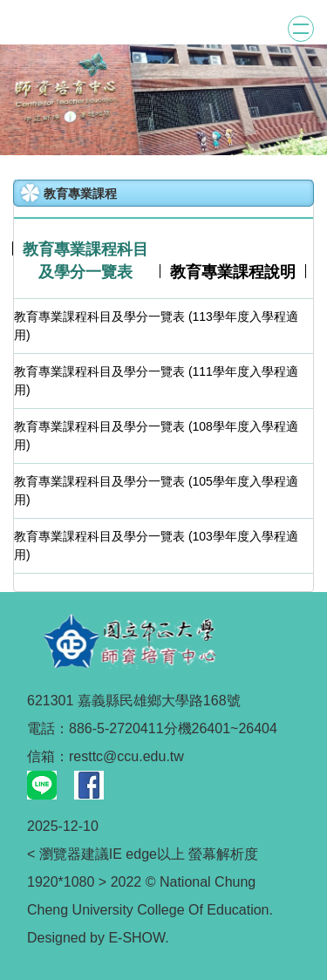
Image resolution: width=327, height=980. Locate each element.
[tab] (86, 261)
